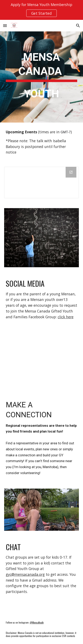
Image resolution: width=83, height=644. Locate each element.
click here (66, 317)
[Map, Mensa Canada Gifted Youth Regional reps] (42, 359)
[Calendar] (42, 182)
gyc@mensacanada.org (25, 574)
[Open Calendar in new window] (71, 172)
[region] (41, 10)
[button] (5, 26)
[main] (42, 77)
